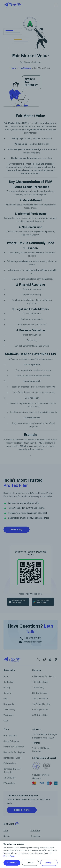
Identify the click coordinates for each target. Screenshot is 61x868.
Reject (30, 863)
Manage (49, 863)
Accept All (12, 863)
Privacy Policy (9, 856)
